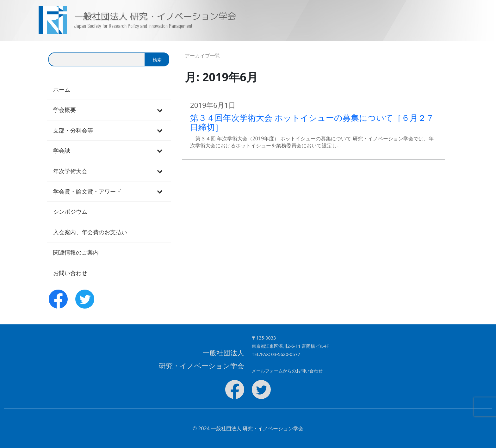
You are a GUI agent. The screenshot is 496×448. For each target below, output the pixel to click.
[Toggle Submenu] (160, 110)
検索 (157, 60)
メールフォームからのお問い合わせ (287, 371)
